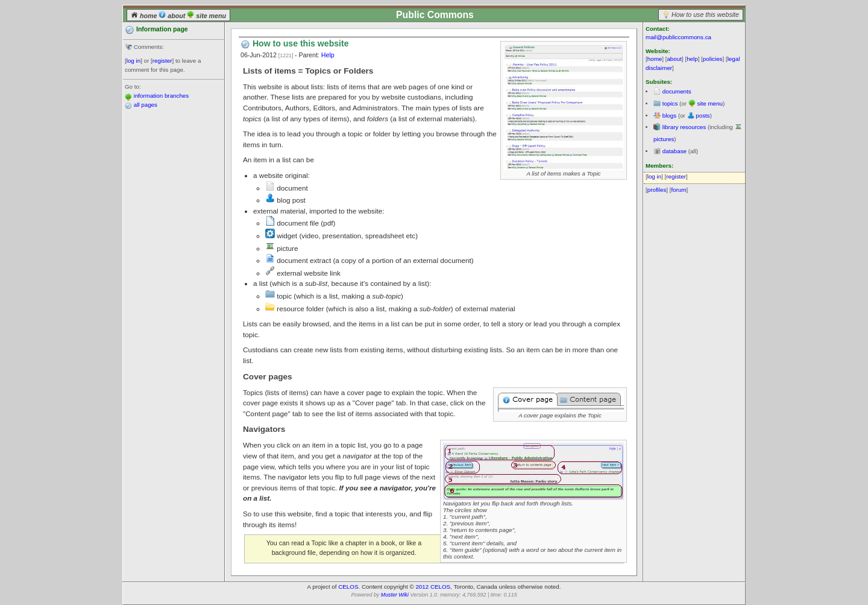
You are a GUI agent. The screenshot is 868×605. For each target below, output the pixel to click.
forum (679, 190)
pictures (664, 139)
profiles (657, 190)
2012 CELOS (433, 587)
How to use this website (705, 14)
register (162, 61)
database (675, 151)
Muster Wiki (395, 595)
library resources (684, 127)
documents (677, 91)
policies (713, 59)
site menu (206, 16)
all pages (146, 105)
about (173, 16)
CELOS (348, 587)
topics (670, 103)
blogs (669, 116)
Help (328, 55)
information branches (162, 96)
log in (134, 61)
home (145, 16)
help (692, 59)
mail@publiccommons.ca (678, 37)
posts (703, 116)
